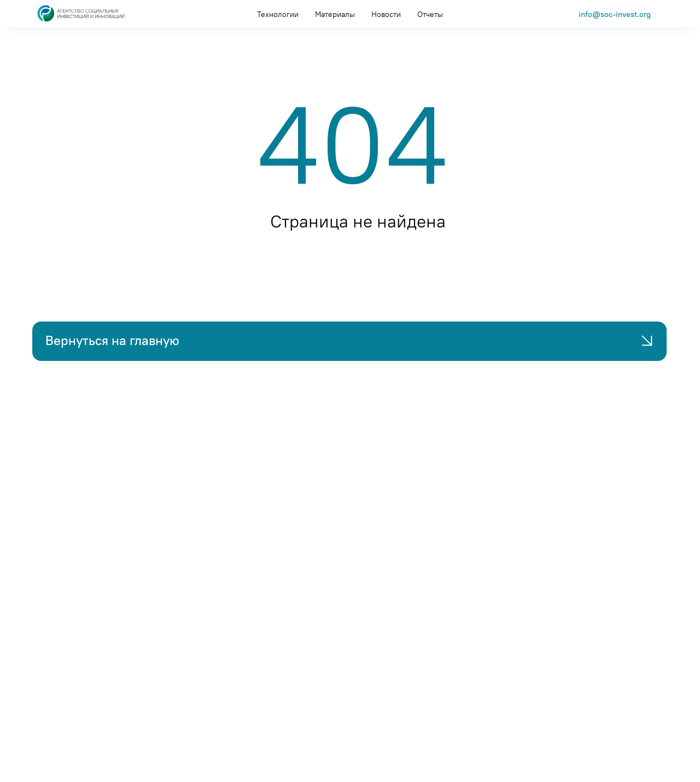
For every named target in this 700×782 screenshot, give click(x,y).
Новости (386, 14)
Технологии (278, 14)
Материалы (335, 14)
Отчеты (430, 14)
